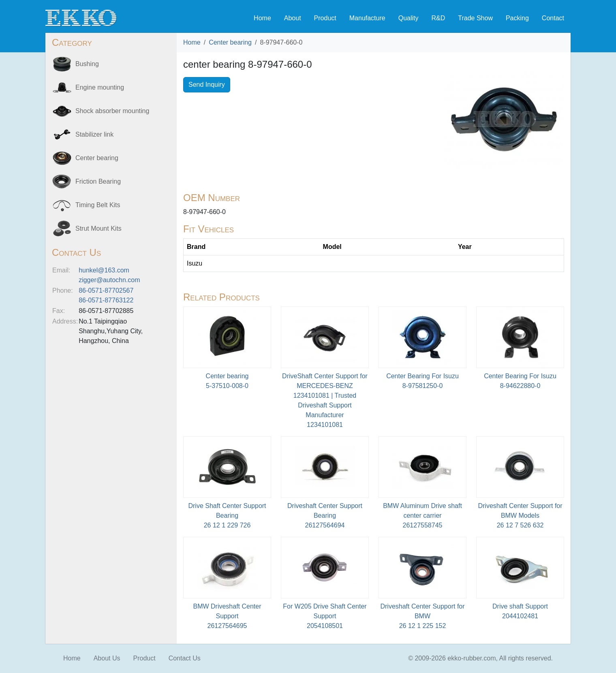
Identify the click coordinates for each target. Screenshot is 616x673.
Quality (409, 18)
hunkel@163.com (104, 270)
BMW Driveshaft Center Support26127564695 (227, 616)
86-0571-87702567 (106, 290)
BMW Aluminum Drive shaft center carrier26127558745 (422, 515)
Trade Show (475, 18)
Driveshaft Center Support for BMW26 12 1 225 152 (422, 616)
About (293, 18)
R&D (438, 18)
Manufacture (367, 18)
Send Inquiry (207, 85)
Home (262, 18)
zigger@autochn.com (109, 280)
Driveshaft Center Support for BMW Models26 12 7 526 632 (520, 515)
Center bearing (230, 42)
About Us (107, 658)
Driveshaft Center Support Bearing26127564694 (325, 515)
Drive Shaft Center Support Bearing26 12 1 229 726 (227, 515)
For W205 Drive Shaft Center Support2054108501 (325, 616)
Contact (553, 18)
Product (325, 18)
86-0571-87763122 (106, 300)
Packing (517, 18)
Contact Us (185, 658)
